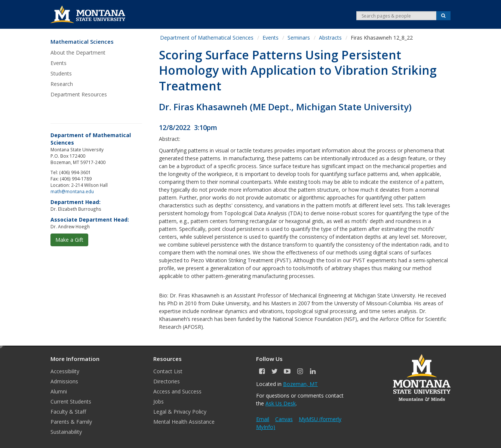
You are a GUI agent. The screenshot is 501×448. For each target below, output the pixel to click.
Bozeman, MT (300, 384)
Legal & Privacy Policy (180, 412)
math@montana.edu (72, 191)
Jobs (159, 401)
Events (59, 63)
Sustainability (66, 432)
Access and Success (177, 391)
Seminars (299, 38)
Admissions (64, 381)
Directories (167, 381)
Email (263, 419)
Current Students (71, 401)
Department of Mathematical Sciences (207, 38)
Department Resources (79, 94)
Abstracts (330, 38)
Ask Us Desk (281, 403)
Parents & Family (71, 422)
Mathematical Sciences (82, 42)
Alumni (59, 391)
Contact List (168, 371)
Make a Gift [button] (69, 240)
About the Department (78, 52)
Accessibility (65, 371)
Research (62, 84)
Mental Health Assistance (184, 422)
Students (61, 73)
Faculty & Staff (68, 412)
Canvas (284, 419)
